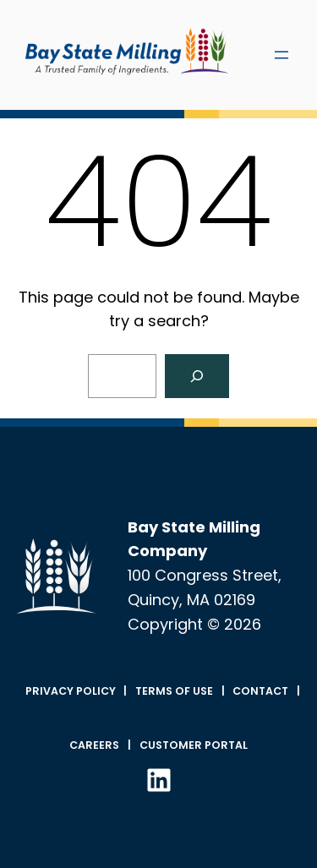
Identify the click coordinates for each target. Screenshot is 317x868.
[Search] (197, 376)
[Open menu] (281, 55)
